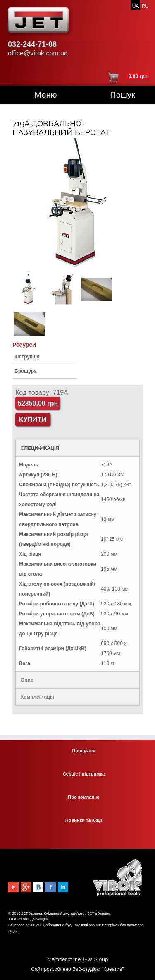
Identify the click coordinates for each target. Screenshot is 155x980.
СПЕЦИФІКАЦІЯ (40, 448)
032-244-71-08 (32, 44)
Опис (27, 680)
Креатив (113, 969)
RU (145, 6)
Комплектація (37, 697)
